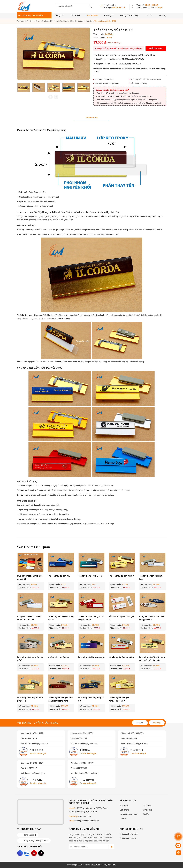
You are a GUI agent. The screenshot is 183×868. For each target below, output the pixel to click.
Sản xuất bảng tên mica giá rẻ (121, 618)
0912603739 (118, 7)
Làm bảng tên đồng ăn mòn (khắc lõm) (30, 699)
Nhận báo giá (156, 48)
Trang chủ (60, 16)
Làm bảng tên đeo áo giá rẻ (121, 657)
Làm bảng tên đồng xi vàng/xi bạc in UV (119, 699)
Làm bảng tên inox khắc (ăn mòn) (30, 659)
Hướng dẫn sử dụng (129, 16)
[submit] (110, 847)
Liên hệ (162, 16)
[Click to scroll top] (179, 853)
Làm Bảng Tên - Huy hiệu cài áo (54, 21)
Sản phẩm (92, 16)
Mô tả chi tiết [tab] (92, 118)
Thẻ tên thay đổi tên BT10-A (121, 576)
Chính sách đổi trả (127, 838)
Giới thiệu (75, 16)
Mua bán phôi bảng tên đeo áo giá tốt (30, 577)
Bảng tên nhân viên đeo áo (81, 21)
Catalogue (109, 16)
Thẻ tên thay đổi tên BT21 (59, 576)
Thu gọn (140, 723)
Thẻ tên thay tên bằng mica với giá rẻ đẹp (91, 618)
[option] (24, 87)
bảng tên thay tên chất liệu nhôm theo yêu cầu (29, 618)
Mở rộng (157, 723)
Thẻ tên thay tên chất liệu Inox (151, 577)
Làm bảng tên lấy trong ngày (91, 657)
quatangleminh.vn (90, 865)
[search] (74, 6)
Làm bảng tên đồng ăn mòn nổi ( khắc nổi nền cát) (152, 659)
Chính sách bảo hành (128, 834)
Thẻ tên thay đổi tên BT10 (90, 576)
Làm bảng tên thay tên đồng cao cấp (61, 618)
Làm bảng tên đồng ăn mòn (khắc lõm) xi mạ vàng (60, 699)
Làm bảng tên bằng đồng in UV (91, 699)
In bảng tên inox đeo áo (59, 657)
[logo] (24, 6)
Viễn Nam (112, 865)
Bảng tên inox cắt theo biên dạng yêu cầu (152, 618)
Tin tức (149, 16)
